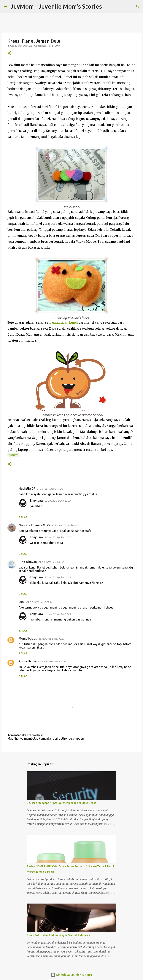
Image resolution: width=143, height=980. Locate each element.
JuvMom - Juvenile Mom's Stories (56, 6)
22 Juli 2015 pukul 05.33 (58, 501)
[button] (10, 53)
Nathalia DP (27, 489)
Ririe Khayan (28, 562)
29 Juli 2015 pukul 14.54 (53, 661)
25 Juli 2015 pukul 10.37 (51, 639)
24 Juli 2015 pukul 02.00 (51, 562)
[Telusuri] (107, 7)
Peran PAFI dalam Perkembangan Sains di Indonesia (58, 935)
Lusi (22, 602)
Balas (23, 517)
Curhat (13, 455)
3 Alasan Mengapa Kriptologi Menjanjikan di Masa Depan (62, 803)
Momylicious (28, 638)
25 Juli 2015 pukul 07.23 (58, 577)
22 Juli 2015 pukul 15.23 (67, 525)
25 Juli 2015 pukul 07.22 (58, 537)
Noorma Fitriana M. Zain (36, 525)
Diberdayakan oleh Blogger (72, 975)
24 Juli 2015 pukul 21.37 (39, 602)
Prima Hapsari (29, 661)
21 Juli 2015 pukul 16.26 (50, 489)
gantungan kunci (65, 322)
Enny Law (36, 500)
